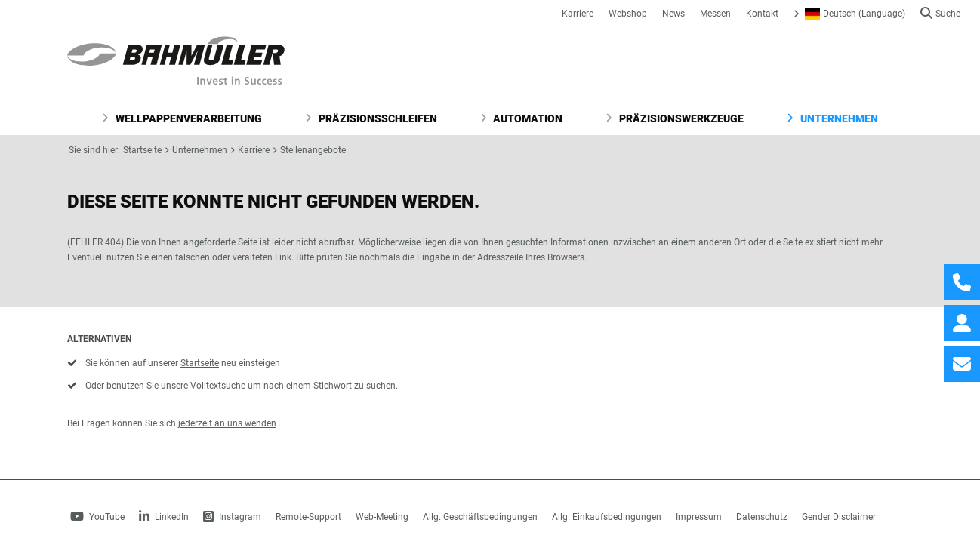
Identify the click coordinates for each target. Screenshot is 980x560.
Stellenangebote (313, 150)
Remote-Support (308, 517)
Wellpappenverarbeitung (182, 118)
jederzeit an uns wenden (227, 423)
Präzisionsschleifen (371, 118)
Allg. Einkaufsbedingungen (607, 517)
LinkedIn (164, 517)
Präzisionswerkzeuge (675, 118)
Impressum (699, 517)
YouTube (97, 517)
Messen (715, 14)
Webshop (628, 14)
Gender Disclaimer (839, 517)
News (673, 14)
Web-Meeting (382, 517)
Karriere (578, 14)
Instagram (232, 517)
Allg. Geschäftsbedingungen (480, 517)
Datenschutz (762, 517)
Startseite (142, 150)
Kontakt (762, 14)
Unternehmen (832, 118)
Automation (522, 118)
